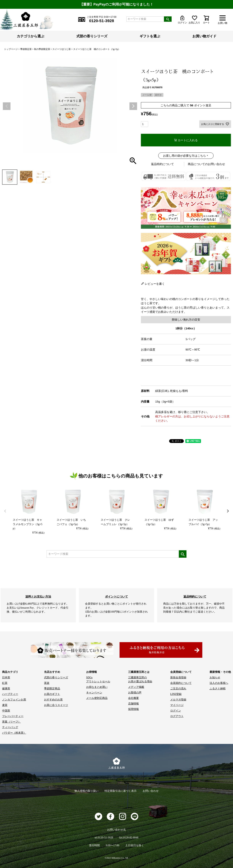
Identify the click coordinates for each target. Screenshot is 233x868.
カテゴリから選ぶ (31, 36)
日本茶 (6, 677)
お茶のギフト (52, 694)
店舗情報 (133, 704)
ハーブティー (10, 694)
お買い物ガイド (204, 36)
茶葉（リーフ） (11, 722)
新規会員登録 (178, 677)
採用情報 (133, 709)
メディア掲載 (136, 687)
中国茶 (6, 711)
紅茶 (5, 683)
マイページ (177, 705)
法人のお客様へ (219, 683)
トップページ (11, 49)
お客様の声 (135, 693)
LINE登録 (176, 694)
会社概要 (133, 698)
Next (133, 106)
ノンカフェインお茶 (14, 700)
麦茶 (5, 705)
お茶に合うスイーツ (56, 705)
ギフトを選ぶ (150, 36)
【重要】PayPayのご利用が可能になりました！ (116, 4)
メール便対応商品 (97, 698)
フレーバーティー (13, 716)
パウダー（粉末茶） (14, 733)
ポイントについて (116, 596)
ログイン (176, 711)
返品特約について (162, 164)
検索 (168, 19)
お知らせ (215, 677)
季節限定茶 (26, 49)
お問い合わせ (151, 791)
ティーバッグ (10, 727)
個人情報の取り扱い (86, 791)
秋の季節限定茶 (42, 49)
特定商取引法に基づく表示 (121, 791)
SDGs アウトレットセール (98, 679)
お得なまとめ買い (97, 687)
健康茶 (6, 689)
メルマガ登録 (178, 700)
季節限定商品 (52, 689)
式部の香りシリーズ (92, 36)
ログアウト (177, 716)
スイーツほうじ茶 (62, 49)
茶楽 (47, 683)
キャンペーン (94, 693)
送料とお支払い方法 (38, 596)
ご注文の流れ (178, 689)
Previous (7, 106)
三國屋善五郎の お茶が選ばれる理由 (140, 679)
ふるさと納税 (218, 689)
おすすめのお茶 (53, 700)
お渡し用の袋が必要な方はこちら (184, 156)
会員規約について (181, 683)
